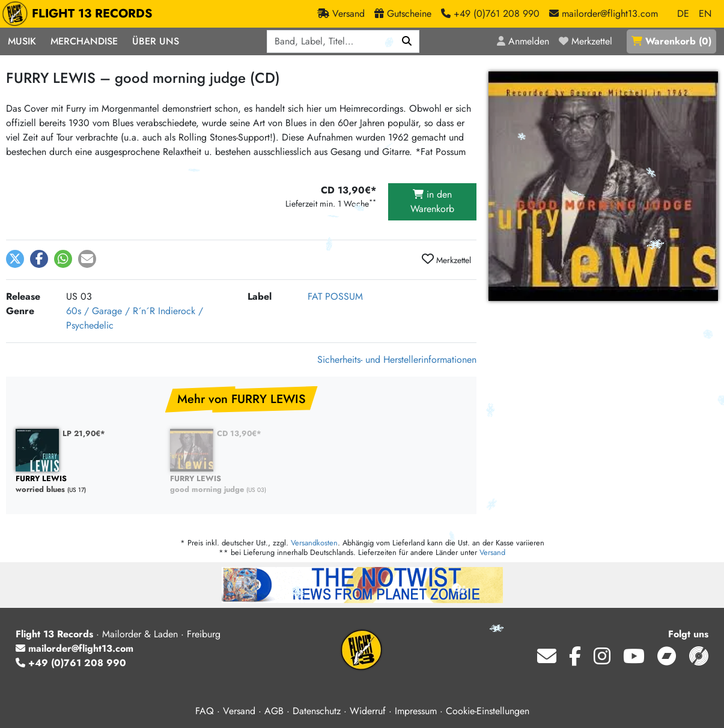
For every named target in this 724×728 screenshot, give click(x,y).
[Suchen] (407, 41)
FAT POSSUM (335, 296)
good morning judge (241, 484)
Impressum (416, 711)
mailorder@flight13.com (75, 648)
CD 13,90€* (239, 433)
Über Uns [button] (156, 41)
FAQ (205, 711)
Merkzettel (446, 259)
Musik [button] (22, 41)
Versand (492, 552)
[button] (15, 259)
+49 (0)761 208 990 (71, 663)
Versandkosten (314, 543)
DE (683, 14)
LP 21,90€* (84, 433)
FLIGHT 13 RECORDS (80, 14)
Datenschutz (317, 711)
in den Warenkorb (432, 202)
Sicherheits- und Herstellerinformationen (397, 359)
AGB (274, 711)
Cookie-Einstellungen (488, 711)
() (671, 41)
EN (705, 14)
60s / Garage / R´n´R (111, 311)
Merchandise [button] (84, 41)
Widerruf (368, 711)
